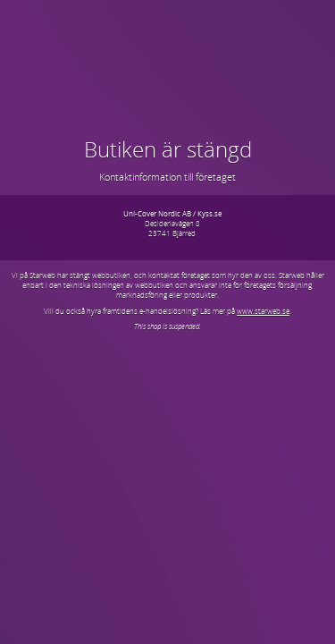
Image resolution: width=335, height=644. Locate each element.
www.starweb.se (263, 311)
